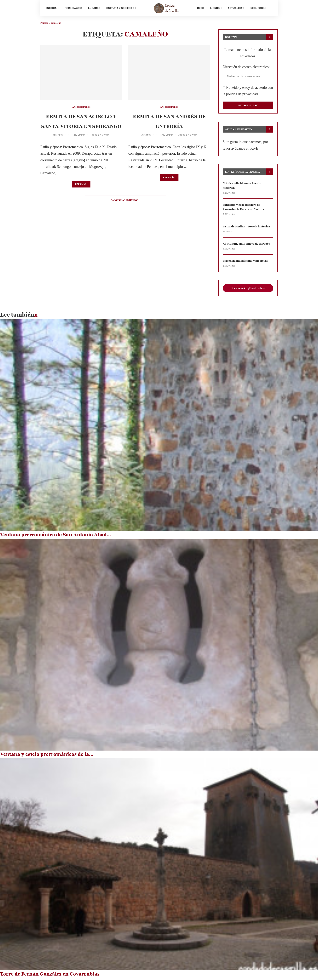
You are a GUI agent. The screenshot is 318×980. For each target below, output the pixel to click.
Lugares (94, 8)
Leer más (81, 186)
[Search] (272, 8)
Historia (50, 8)
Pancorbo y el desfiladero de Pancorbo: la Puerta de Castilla (244, 209)
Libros (215, 8)
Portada (44, 24)
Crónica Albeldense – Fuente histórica (242, 187)
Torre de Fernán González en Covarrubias (50, 976)
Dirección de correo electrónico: (246, 68)
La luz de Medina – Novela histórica (247, 229)
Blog (201, 8)
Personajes (73, 8)
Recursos (257, 8)
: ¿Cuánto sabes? (248, 290)
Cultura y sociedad (120, 8)
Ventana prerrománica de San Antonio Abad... (55, 537)
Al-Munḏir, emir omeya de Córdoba (247, 246)
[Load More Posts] (125, 201)
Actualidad (236, 8)
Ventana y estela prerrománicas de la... (47, 757)
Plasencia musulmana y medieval (246, 263)
